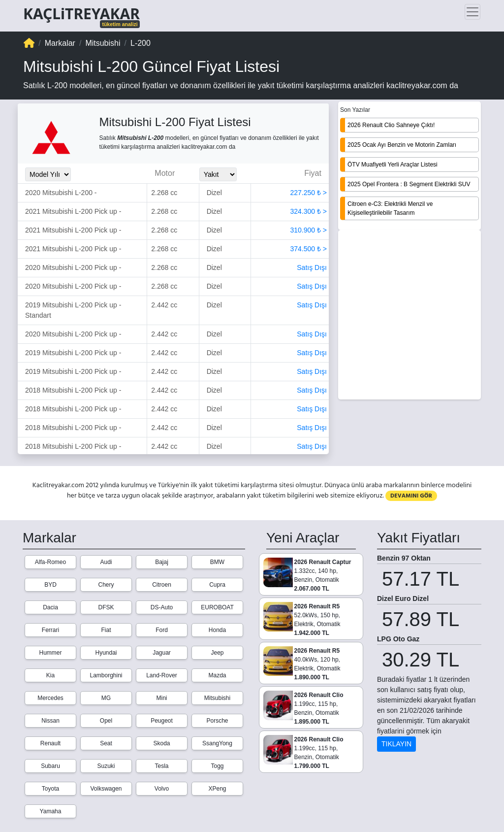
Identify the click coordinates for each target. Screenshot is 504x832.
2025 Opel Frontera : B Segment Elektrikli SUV (409, 184)
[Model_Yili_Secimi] (48, 174)
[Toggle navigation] (472, 12)
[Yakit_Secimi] (218, 174)
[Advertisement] (409, 316)
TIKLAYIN (396, 744)
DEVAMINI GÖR (411, 496)
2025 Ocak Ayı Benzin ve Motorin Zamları (402, 145)
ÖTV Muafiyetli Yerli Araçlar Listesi (393, 165)
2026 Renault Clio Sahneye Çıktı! (391, 125)
